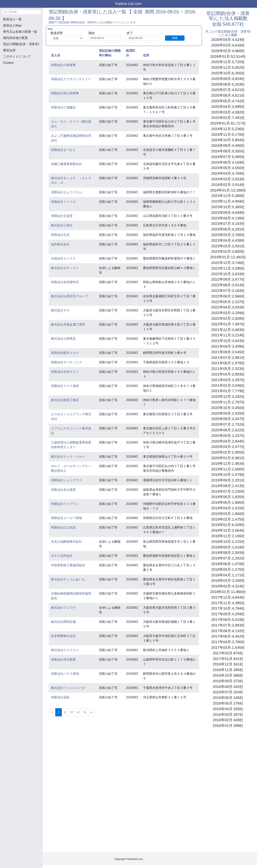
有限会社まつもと (63, 150)
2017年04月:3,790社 (228, 642)
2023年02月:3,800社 (228, 251)
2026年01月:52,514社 (228, 56)
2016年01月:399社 (228, 726)
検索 (175, 38)
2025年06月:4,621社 (228, 95)
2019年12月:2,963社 (228, 464)
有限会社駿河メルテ (65, 353)
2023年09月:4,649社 (228, 213)
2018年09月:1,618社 (228, 547)
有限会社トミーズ (63, 202)
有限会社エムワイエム (66, 192)
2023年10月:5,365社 (228, 207)
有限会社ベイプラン (65, 504)
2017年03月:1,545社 (228, 648)
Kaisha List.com (128, 4)
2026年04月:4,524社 (228, 40)
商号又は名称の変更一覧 (20, 32)
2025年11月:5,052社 (228, 67)
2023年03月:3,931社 (228, 246)
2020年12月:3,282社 (228, 397)
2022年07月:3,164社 (228, 291)
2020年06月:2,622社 (228, 430)
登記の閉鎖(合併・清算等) (21, 44)
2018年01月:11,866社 (228, 592)
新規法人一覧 (12, 19)
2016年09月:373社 (228, 681)
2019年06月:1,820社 (228, 497)
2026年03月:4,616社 (228, 45)
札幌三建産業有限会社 (66, 164)
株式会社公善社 (62, 225)
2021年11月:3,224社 (228, 335)
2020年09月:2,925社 (228, 413)
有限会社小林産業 (63, 65)
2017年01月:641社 (228, 659)
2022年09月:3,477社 (228, 279)
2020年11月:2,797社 (228, 402)
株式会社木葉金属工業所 (68, 324)
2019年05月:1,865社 (228, 502)
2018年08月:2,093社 (228, 553)
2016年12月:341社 (228, 664)
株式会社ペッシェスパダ (68, 688)
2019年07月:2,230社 (228, 491)
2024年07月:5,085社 (228, 157)
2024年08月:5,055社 (228, 151)
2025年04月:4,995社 (228, 107)
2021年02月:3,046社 (228, 385)
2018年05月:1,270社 (228, 569)
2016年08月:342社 (228, 687)
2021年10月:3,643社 (228, 341)
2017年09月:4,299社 (228, 614)
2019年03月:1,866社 (228, 514)
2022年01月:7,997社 (228, 324)
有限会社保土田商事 (65, 93)
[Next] (91, 712)
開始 (92, 33)
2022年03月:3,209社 (228, 313)
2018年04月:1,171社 (228, 575)
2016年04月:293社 (228, 709)
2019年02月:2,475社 (228, 519)
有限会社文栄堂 (62, 216)
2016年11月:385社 (228, 670)
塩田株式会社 (60, 244)
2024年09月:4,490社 (228, 146)
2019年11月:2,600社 (228, 469)
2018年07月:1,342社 (228, 558)
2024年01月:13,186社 (228, 190)
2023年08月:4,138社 (228, 218)
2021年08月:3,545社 (228, 352)
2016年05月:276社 (228, 703)
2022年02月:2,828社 (228, 318)
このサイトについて (17, 56)
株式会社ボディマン (65, 268)
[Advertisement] (21, 88)
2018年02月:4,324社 (228, 586)
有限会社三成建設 (63, 107)
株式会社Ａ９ (60, 310)
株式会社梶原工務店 (65, 400)
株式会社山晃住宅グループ (70, 296)
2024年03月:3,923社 (228, 179)
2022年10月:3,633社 (228, 274)
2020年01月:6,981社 (228, 458)
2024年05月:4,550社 (228, 168)
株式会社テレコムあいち (68, 579)
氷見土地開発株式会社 (66, 542)
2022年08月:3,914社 (228, 285)
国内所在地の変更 (15, 38)
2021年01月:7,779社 (228, 391)
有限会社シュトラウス (66, 480)
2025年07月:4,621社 (228, 90)
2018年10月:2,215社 (228, 542)
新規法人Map (12, 25)
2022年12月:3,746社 (228, 263)
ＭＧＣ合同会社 (62, 556)
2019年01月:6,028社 (228, 525)
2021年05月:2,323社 (228, 369)
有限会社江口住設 (63, 527)
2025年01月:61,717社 (228, 123)
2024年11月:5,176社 (228, 134)
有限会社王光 (60, 235)
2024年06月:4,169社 (228, 162)
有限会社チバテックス (66, 362)
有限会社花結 (60, 697)
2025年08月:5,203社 (228, 84)
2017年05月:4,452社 (228, 636)
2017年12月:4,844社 (228, 597)
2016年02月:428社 (228, 720)
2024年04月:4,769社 (228, 173)
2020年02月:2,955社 (228, 452)
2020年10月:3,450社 (228, 408)
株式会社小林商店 (63, 339)
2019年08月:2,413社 (228, 486)
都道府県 (57, 33)
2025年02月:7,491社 (228, 118)
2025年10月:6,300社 (228, 73)
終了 (130, 33)
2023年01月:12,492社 (228, 257)
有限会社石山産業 (63, 490)
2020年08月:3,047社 (228, 419)
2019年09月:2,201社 (228, 480)
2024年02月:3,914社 (228, 185)
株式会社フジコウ (63, 608)
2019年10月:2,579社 (228, 475)
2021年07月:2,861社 (228, 358)
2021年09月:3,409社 (228, 346)
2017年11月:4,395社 (228, 603)
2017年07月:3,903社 (228, 625)
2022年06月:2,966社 (228, 296)
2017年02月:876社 (228, 653)
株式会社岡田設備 (63, 622)
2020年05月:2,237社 (228, 436)
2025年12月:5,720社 (228, 62)
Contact (8, 63)
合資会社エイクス (63, 258)
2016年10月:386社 (228, 675)
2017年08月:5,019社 (228, 620)
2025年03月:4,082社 (228, 112)
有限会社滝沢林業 (63, 660)
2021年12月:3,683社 (228, 330)
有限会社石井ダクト (65, 372)
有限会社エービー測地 (66, 518)
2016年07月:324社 (228, 692)
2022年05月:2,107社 (228, 302)
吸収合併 (9, 50)
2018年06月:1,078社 (228, 564)
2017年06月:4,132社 (228, 631)
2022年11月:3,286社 (228, 268)
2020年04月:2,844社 (228, 441)
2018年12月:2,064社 (228, 530)
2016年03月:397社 (228, 715)
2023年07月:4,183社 (228, 224)
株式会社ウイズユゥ (65, 650)
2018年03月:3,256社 (228, 581)
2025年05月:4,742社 (228, 101)
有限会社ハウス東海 (65, 674)
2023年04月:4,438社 (228, 240)
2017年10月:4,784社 (228, 608)
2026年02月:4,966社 (228, 51)
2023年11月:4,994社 (228, 201)
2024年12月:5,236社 (228, 129)
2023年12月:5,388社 (228, 196)
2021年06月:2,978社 (228, 363)
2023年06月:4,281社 (228, 229)
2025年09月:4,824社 (228, 79)
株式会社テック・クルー (68, 457)
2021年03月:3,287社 (228, 380)
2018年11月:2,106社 (228, 536)
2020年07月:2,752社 (228, 424)
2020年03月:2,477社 (228, 447)
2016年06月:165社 (228, 698)
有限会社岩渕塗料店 (65, 282)
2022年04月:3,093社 (228, 307)
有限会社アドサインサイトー (71, 79)
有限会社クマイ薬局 (65, 386)
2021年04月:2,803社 (228, 374)
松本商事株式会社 (63, 636)
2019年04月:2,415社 (228, 508)
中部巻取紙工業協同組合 (68, 565)
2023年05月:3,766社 (228, 235)
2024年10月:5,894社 (228, 140)
